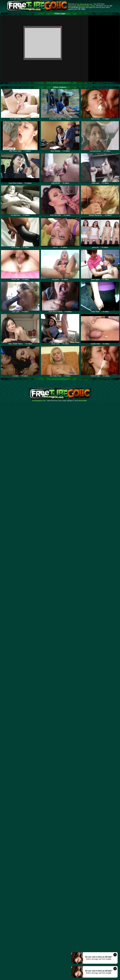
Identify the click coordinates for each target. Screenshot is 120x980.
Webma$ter (83, 401)
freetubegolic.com (39, 401)
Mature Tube (72, 6)
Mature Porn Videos (83, 6)
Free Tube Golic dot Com (84, 4)
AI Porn (93, 6)
